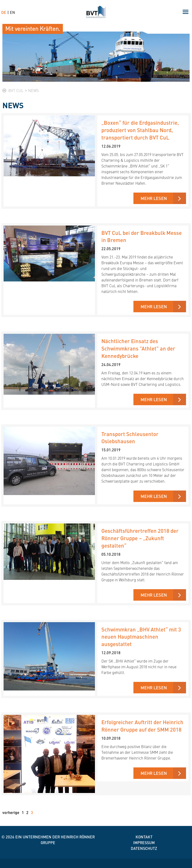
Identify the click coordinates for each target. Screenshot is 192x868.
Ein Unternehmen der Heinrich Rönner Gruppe (55, 840)
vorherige (11, 812)
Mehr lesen (154, 198)
